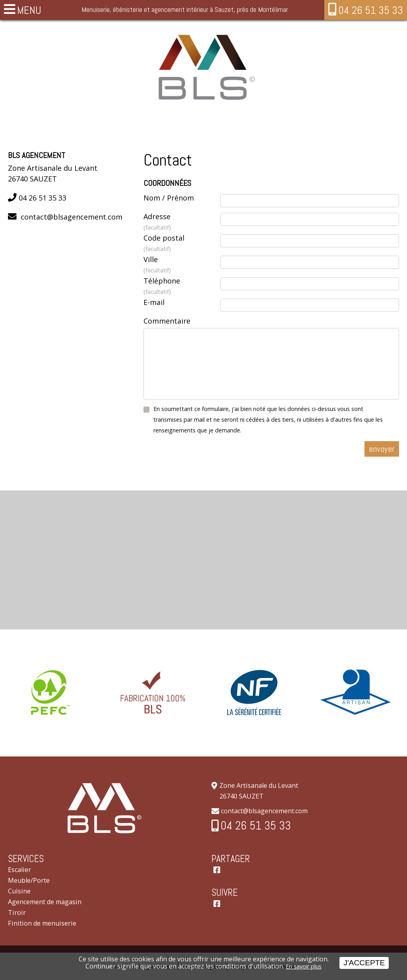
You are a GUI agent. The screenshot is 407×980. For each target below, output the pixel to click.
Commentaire (167, 321)
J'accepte (364, 963)
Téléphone (182, 286)
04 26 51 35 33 (371, 10)
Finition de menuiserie (42, 923)
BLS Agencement (37, 155)
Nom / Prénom (169, 198)
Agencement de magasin (45, 902)
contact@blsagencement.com (72, 217)
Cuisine (19, 891)
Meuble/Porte (29, 880)
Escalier (19, 870)
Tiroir (17, 912)
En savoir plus (304, 966)
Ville (182, 265)
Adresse (182, 222)
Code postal (182, 244)
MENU (29, 10)
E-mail (154, 302)
